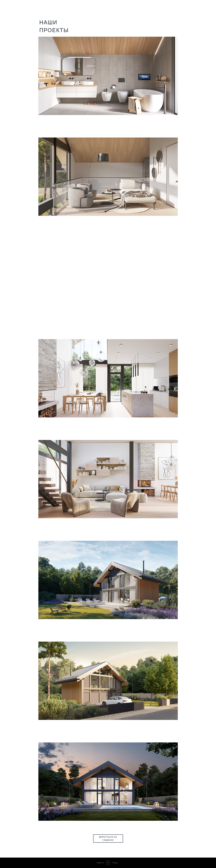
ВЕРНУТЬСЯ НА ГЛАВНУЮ (108, 838)
